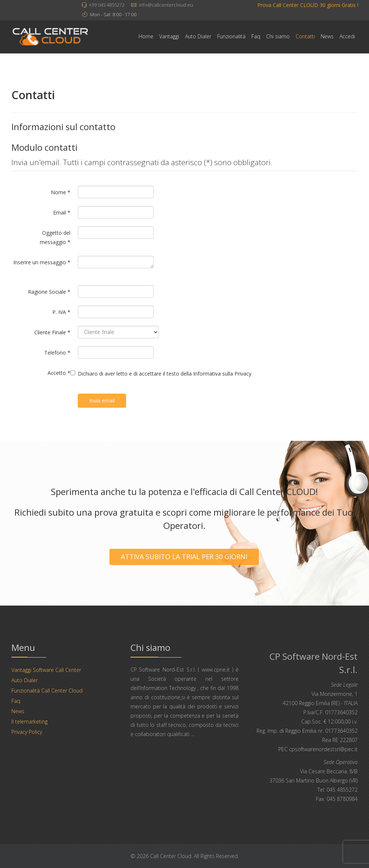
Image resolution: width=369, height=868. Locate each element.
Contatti (305, 36)
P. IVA (61, 312)
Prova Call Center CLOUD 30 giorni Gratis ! (308, 5)
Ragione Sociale (49, 292)
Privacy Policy (27, 732)
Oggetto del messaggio (55, 237)
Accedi (347, 36)
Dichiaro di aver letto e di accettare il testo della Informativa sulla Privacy (165, 374)
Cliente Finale (52, 332)
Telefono (57, 353)
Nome (61, 192)
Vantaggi (169, 36)
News (327, 36)
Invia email (102, 400)
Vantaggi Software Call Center (46, 670)
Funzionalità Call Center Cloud (47, 691)
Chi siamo (278, 36)
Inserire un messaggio (42, 262)
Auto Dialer (198, 36)
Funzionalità (231, 36)
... (193, 734)
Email (62, 212)
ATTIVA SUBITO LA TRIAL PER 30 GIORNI (184, 557)
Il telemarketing (29, 721)
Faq (256, 36)
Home (146, 36)
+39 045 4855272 (107, 5)
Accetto (59, 373)
